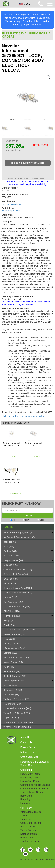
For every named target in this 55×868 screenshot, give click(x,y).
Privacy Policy (28, 747)
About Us (25, 737)
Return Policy (27, 752)
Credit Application (30, 757)
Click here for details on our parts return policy (23, 416)
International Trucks (31, 812)
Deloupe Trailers (29, 834)
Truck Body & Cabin (11, 211)
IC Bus (24, 815)
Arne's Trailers (28, 827)
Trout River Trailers (30, 841)
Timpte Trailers (28, 830)
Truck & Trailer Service (32, 792)
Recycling (25, 799)
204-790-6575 (46, 412)
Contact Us (26, 742)
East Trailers (27, 838)
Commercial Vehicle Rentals (35, 789)
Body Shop (26, 796)
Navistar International (12, 204)
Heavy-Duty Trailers (31, 778)
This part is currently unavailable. (28, 163)
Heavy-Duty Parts (30, 781)
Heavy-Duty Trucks (30, 774)
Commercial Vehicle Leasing (35, 785)
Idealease (25, 819)
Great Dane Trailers (31, 823)
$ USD (25, 4)
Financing (25, 803)
